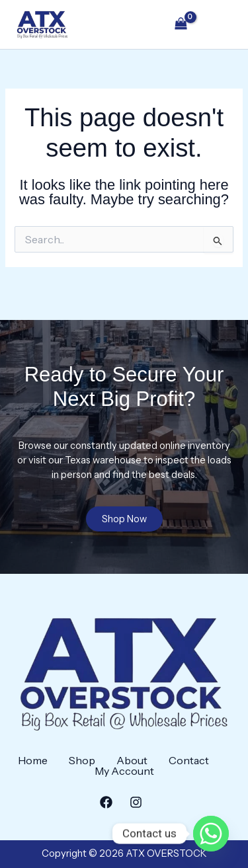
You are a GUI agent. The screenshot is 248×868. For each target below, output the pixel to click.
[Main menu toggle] (219, 24)
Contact (189, 760)
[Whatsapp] (211, 834)
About (132, 760)
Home (33, 760)
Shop (82, 760)
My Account (124, 771)
